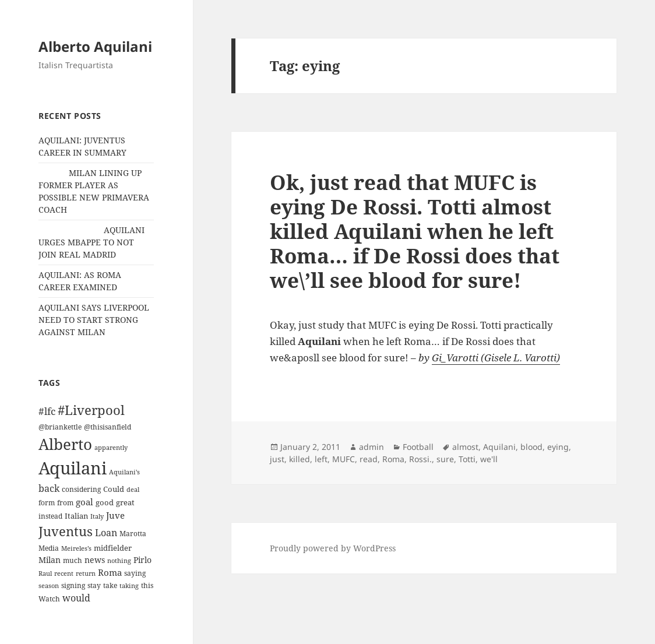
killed (300, 459)
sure (445, 459)
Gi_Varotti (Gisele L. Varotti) (496, 358)
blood (531, 447)
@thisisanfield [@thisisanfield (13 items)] (108, 427)
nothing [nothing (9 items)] (119, 561)
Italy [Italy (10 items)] (97, 516)
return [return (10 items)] (86, 573)
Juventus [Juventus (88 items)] (66, 531)
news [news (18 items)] (95, 560)
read (369, 459)
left (321, 459)
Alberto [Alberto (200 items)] (65, 444)
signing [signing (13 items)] (73, 585)
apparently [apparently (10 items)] (111, 447)
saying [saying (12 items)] (135, 573)
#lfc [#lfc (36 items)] (47, 411)
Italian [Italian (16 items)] (76, 516)
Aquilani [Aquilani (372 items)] (73, 468)
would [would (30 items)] (76, 598)
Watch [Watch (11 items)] (49, 599)
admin (371, 447)
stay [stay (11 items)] (94, 585)
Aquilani (499, 447)
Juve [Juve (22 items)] (115, 515)
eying (558, 447)
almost (465, 447)
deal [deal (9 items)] (133, 490)
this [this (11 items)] (147, 585)
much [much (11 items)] (73, 560)
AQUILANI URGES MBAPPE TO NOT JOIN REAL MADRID (91, 242)
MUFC (344, 459)
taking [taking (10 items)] (129, 585)
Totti (467, 459)
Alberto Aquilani (95, 46)
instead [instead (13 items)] (50, 516)
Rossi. (420, 459)
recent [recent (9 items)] (64, 573)
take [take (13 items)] (110, 585)
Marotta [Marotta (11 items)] (133, 534)
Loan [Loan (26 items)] (106, 533)
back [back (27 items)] (49, 488)
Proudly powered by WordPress (333, 548)
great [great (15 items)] (125, 502)
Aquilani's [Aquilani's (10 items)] (124, 472)
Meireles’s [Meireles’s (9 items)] (76, 548)
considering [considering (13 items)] (81, 489)
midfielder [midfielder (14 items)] (113, 548)
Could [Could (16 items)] (114, 489)
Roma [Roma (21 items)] (110, 572)
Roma (393, 459)
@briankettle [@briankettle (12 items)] (60, 427)
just (277, 459)
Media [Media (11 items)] (49, 548)
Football (418, 447)
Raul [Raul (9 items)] (45, 573)
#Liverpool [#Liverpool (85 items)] (91, 410)
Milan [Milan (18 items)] (50, 560)
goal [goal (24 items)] (84, 502)
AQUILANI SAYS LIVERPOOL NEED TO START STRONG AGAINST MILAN (94, 320)
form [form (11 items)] (47, 503)
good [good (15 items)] (105, 502)
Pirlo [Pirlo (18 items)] (142, 560)
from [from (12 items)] (65, 503)
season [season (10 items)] (49, 585)
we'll (489, 459)
